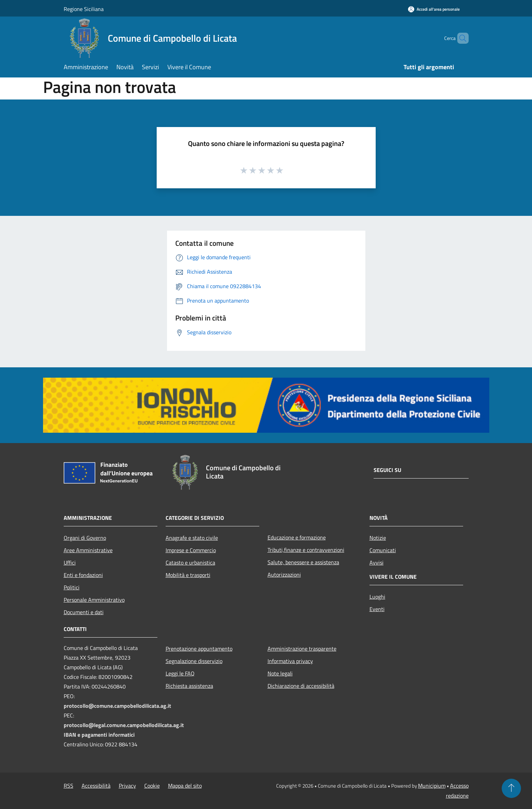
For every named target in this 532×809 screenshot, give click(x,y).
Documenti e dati (84, 612)
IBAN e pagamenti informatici (99, 735)
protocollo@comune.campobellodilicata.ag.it (117, 706)
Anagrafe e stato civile (192, 538)
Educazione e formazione (297, 537)
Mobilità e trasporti (188, 575)
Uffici (70, 563)
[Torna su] (511, 788)
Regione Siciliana (84, 9)
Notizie (378, 538)
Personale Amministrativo (94, 600)
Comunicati (383, 550)
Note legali (280, 673)
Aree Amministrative (88, 550)
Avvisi (377, 563)
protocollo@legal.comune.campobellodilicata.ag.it (124, 725)
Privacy (127, 786)
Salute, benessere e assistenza (303, 562)
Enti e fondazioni (83, 575)
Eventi (377, 609)
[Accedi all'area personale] (434, 9)
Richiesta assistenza (189, 686)
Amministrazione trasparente (302, 649)
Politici (72, 587)
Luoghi (377, 597)
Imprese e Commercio (191, 550)
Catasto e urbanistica (190, 563)
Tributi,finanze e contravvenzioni (306, 550)
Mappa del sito (185, 786)
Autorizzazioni (284, 575)
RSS (69, 786)
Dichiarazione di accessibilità (301, 686)
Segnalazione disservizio (194, 661)
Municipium (432, 786)
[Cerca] (460, 38)
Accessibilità (96, 786)
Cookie (152, 786)
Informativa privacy (290, 661)
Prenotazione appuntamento (199, 649)
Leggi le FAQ (180, 673)
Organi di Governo (85, 538)
